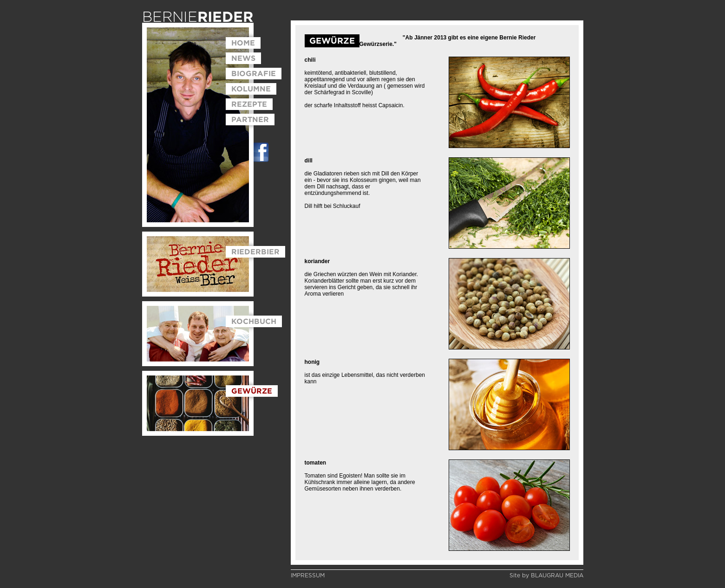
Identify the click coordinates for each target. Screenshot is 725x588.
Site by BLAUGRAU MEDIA (546, 575)
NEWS (243, 58)
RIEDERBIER (255, 252)
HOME (243, 43)
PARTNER (250, 119)
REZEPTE (249, 104)
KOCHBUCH (254, 321)
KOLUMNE (251, 89)
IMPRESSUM (308, 575)
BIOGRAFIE (254, 73)
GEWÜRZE (252, 391)
